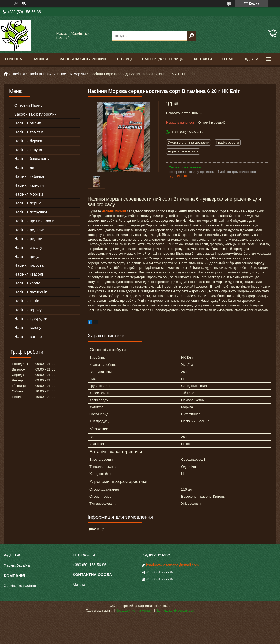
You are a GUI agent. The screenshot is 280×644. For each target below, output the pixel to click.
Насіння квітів (27, 301)
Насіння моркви (73, 74)
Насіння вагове (28, 336)
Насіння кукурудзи (31, 319)
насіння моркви (114, 211)
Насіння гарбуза (29, 265)
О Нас (228, 59)
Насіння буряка (28, 141)
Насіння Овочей (42, 74)
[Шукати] (192, 36)
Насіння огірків (28, 123)
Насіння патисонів (31, 292)
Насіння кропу (27, 283)
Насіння (40, 59)
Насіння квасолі (29, 274)
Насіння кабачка (29, 176)
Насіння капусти (29, 185)
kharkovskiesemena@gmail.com (173, 565)
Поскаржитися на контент (134, 611)
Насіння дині (26, 167)
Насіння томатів (29, 132)
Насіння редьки (28, 239)
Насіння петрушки (31, 212)
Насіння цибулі (28, 256)
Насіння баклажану (32, 159)
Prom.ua (164, 606)
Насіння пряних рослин (35, 221)
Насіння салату (28, 247)
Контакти (203, 59)
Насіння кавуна (28, 150)
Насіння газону (28, 327)
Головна (14, 59)
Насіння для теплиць (163, 59)
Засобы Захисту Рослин (82, 59)
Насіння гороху (28, 310)
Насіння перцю (28, 203)
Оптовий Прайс (28, 105)
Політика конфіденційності (175, 611)
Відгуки (251, 59)
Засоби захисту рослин (35, 114)
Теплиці (124, 59)
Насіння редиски (29, 230)
